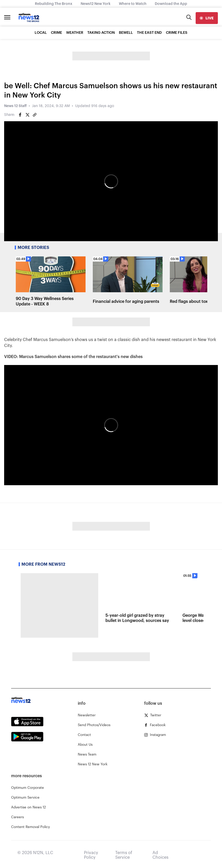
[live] (207, 18)
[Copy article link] (35, 115)
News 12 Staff (15, 106)
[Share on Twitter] (27, 115)
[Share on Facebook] (20, 115)
